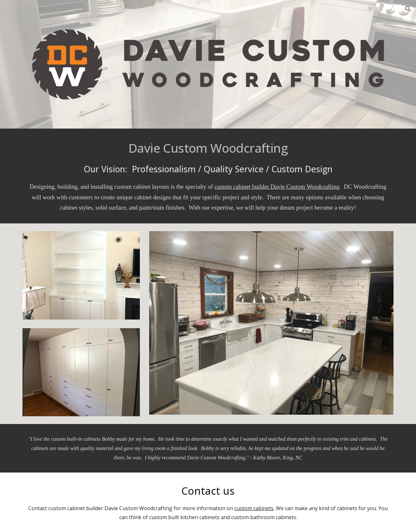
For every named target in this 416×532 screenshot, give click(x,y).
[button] (408, 9)
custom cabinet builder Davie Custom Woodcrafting (277, 187)
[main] (208, 176)
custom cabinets (254, 508)
